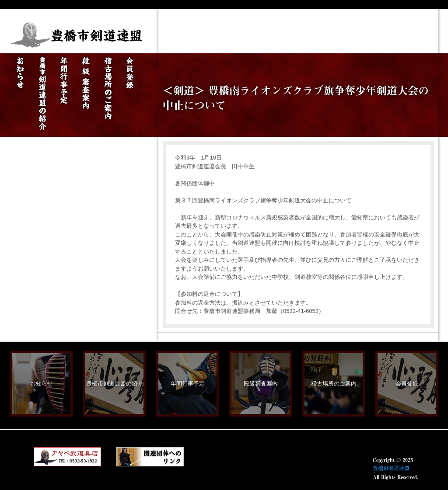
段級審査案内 (261, 384)
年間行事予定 (188, 384)
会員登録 (407, 384)
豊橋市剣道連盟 (391, 468)
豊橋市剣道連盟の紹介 (115, 384)
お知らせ (42, 384)
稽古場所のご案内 (334, 384)
